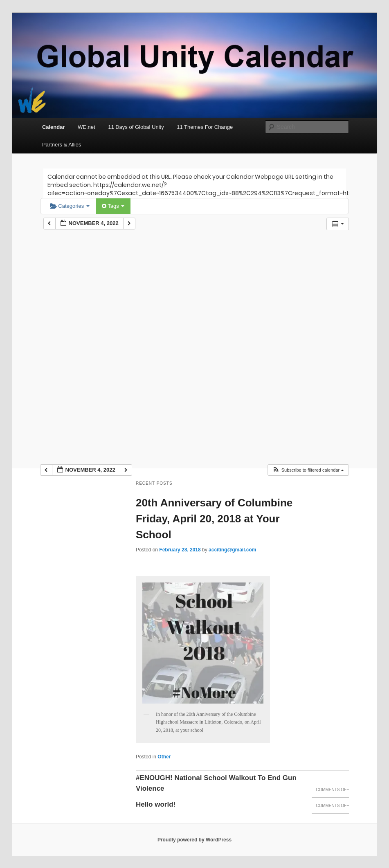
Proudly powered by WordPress (194, 840)
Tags (113, 206)
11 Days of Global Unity (136, 127)
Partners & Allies (62, 145)
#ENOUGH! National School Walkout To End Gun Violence (216, 783)
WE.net (87, 127)
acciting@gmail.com (232, 550)
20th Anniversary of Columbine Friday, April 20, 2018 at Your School (214, 519)
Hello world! (156, 804)
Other (164, 757)
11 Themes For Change (205, 127)
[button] (308, 470)
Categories (70, 206)
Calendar (54, 127)
